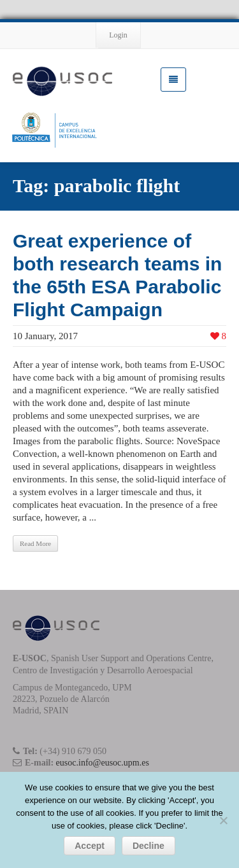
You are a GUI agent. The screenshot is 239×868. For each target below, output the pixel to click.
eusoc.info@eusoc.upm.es (103, 763)
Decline (148, 846)
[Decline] (223, 820)
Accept (90, 846)
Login (118, 35)
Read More (35, 543)
